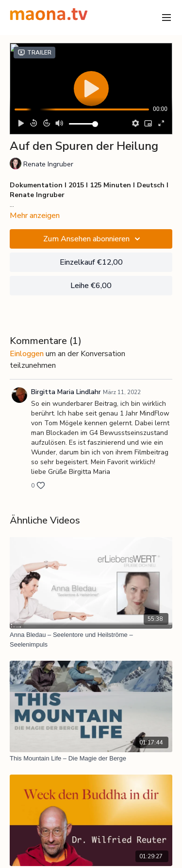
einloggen (27, 354)
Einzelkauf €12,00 (91, 262)
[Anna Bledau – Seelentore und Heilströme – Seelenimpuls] (91, 640)
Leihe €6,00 (91, 286)
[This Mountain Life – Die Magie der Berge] (91, 759)
